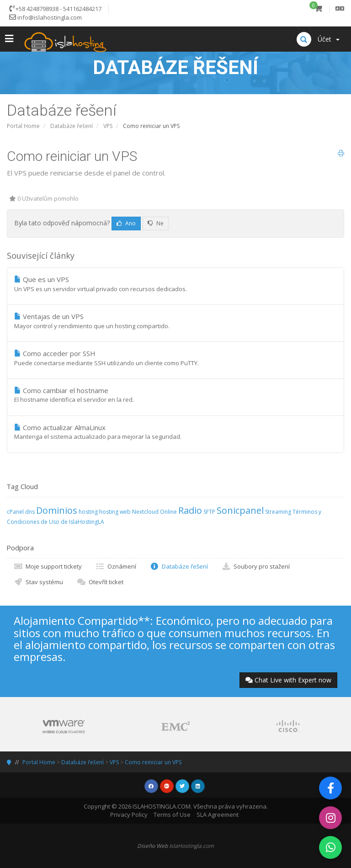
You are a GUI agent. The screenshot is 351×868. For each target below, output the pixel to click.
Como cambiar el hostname (175, 395)
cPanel (15, 512)
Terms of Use (172, 815)
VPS (108, 126)
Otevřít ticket (100, 582)
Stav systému (38, 582)
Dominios (57, 510)
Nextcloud (145, 512)
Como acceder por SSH (175, 358)
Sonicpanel (240, 510)
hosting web (115, 512)
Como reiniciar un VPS (153, 762)
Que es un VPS (175, 284)
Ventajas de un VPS (175, 321)
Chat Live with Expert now (288, 680)
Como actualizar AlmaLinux (175, 432)
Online (168, 512)
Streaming (278, 512)
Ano (126, 223)
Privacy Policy (129, 815)
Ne (156, 223)
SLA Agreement (218, 815)
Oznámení (116, 566)
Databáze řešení (72, 126)
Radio (190, 510)
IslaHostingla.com (191, 846)
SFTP (209, 512)
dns (30, 512)
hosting (88, 512)
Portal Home (23, 126)
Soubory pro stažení (256, 566)
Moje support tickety (48, 566)
